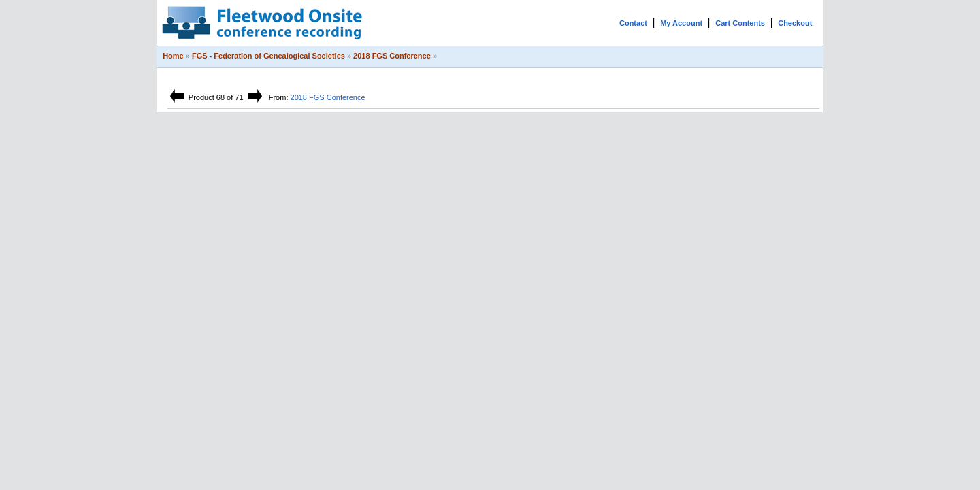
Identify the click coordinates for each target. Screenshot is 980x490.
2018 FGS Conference (392, 56)
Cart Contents (740, 23)
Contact (633, 23)
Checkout (795, 23)
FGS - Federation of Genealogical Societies (268, 56)
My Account (681, 23)
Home (173, 56)
